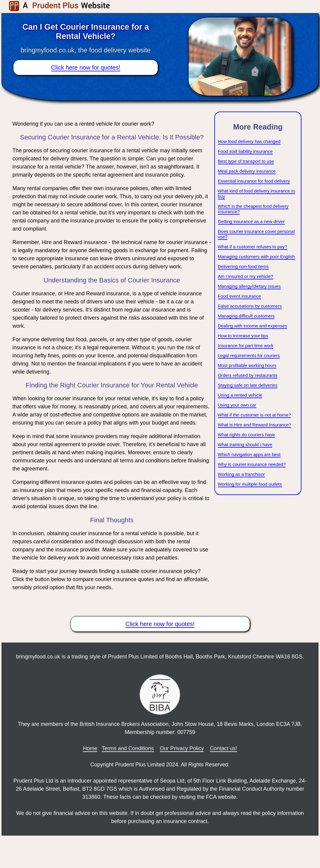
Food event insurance (239, 296)
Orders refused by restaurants (248, 375)
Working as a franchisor (241, 474)
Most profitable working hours (247, 365)
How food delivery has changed (249, 141)
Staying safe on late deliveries (248, 385)
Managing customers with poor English (257, 257)
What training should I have (245, 444)
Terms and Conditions (128, 748)
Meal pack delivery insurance (247, 171)
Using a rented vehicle (240, 395)
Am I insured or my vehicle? (246, 276)
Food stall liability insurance (245, 151)
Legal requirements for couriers (249, 355)
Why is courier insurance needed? (252, 464)
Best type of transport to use (246, 161)
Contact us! (223, 748)
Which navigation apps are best (249, 454)
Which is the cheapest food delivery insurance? (253, 209)
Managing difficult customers (246, 316)
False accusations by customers (250, 306)
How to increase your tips (243, 336)
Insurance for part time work (246, 346)
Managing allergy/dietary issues (249, 286)
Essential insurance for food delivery (254, 181)
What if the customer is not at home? (254, 415)
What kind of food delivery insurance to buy (257, 194)
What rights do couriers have (247, 435)
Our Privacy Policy (182, 748)
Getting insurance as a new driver (251, 221)
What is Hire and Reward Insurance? (255, 425)
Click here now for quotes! (86, 67)
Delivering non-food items (243, 266)
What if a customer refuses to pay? (253, 247)
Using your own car (237, 405)
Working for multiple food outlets (250, 484)
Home (90, 748)
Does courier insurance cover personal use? (256, 234)
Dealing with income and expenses (253, 326)
